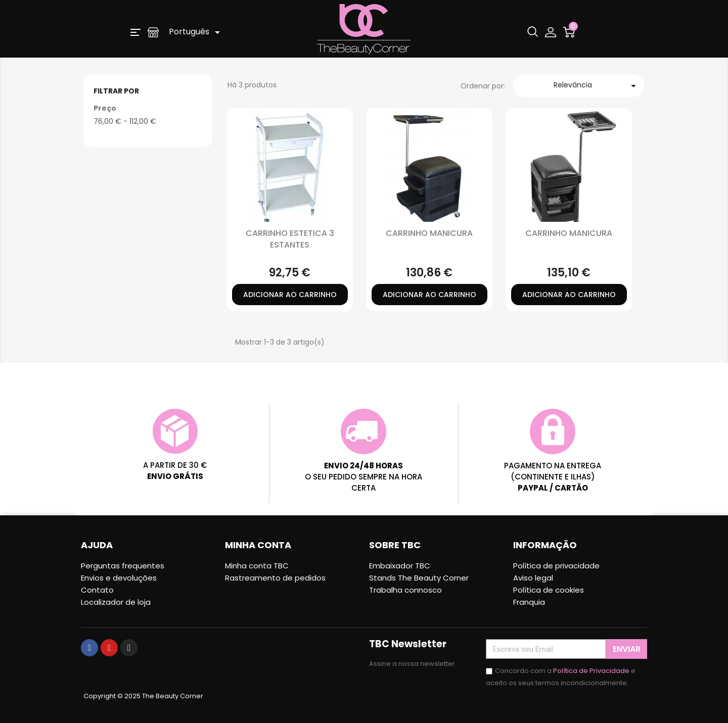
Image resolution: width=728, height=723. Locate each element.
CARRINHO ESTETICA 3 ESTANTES (290, 239)
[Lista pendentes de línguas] (196, 32)
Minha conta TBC (257, 566)
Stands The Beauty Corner (419, 578)
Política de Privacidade (591, 671)
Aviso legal (533, 578)
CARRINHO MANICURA (429, 233)
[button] (135, 32)
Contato (97, 590)
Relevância (597, 86)
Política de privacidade (556, 566)
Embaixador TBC (400, 566)
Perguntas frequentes (123, 566)
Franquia (529, 602)
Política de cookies (549, 590)
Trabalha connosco (405, 590)
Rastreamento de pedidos (275, 578)
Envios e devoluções (119, 578)
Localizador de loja (116, 602)
